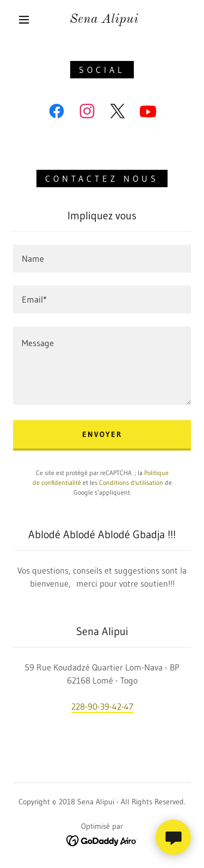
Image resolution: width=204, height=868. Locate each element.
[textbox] (102, 259)
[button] (24, 20)
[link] (104, 20)
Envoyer (102, 434)
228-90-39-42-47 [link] (102, 706)
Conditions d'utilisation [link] (131, 482)
